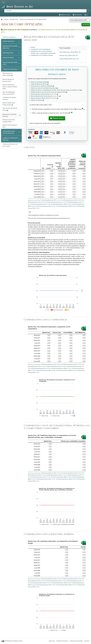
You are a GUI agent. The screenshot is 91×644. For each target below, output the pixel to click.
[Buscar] (45, 11)
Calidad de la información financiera (10, 139)
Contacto (87, 641)
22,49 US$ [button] (86, 25)
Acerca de (52, 641)
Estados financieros (8, 41)
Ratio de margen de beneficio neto (8, 80)
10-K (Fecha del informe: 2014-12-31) (71, 200)
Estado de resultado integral (40, 82)
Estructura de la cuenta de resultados (42, 86)
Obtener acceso (65, 15)
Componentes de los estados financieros (9, 132)
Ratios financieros (8, 53)
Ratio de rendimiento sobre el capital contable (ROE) (10, 87)
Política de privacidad (76, 641)
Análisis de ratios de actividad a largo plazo (44, 88)
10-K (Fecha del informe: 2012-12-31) (56, 202)
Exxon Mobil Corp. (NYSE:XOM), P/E (70, 52)
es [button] (86, 15)
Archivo (6, 19)
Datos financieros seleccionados (8, 74)
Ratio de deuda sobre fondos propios (9, 104)
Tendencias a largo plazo (10, 69)
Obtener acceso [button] (57, 118)
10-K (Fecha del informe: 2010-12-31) (40, 204)
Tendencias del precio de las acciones (10, 145)
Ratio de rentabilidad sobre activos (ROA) (8, 93)
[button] (82, 109)
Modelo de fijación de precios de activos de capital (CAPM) (49, 92)
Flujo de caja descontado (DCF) (10, 63)
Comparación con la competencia (40, 49)
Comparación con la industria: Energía (42, 55)
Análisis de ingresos (37, 100)
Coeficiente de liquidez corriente (9, 98)
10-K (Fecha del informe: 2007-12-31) (45, 206)
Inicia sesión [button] (77, 15)
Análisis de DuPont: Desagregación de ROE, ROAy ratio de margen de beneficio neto (56, 90)
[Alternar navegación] (3, 2)
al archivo (33, 30)
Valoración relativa (8, 58)
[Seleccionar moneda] (80, 20)
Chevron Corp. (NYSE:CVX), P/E (69, 55)
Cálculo (33, 47)
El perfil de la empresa (9, 37)
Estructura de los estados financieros (10, 47)
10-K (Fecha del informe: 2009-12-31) (61, 204)
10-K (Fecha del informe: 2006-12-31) (66, 206)
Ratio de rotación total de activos (10, 109)
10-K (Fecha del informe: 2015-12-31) (51, 200)
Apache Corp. (14, 19)
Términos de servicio (62, 641)
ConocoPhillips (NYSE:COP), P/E (69, 59)
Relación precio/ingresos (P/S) (10, 126)
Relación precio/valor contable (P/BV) (9, 121)
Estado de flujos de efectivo (40, 84)
